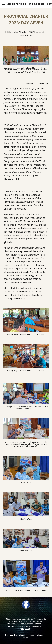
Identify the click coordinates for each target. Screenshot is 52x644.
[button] (3, 4)
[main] (26, 20)
